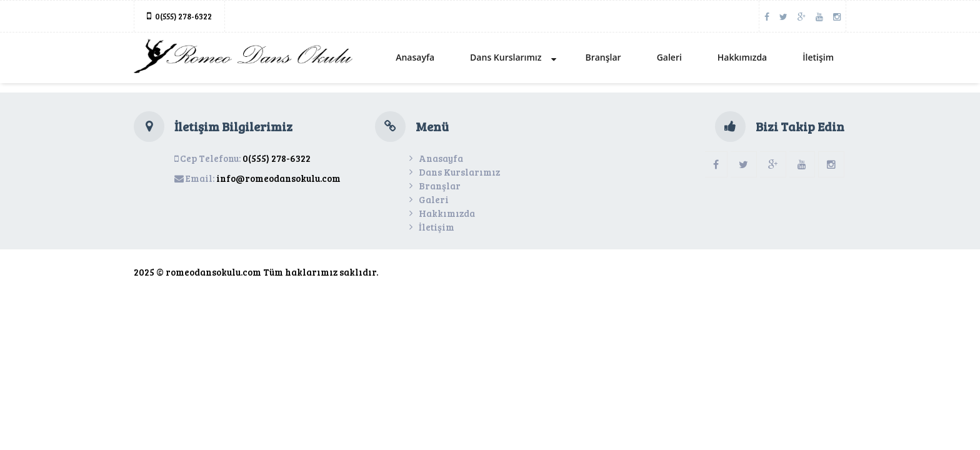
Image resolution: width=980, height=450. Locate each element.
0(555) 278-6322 (183, 16)
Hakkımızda (742, 57)
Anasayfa (415, 57)
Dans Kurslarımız (513, 57)
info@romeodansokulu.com (278, 178)
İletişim (818, 57)
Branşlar (603, 57)
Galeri (669, 57)
